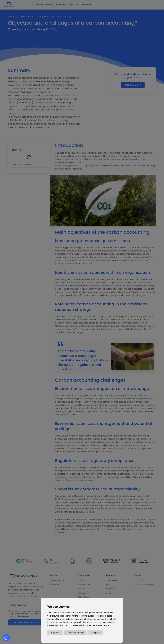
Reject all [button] (55, 632)
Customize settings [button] (75, 632)
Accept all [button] (95, 632)
